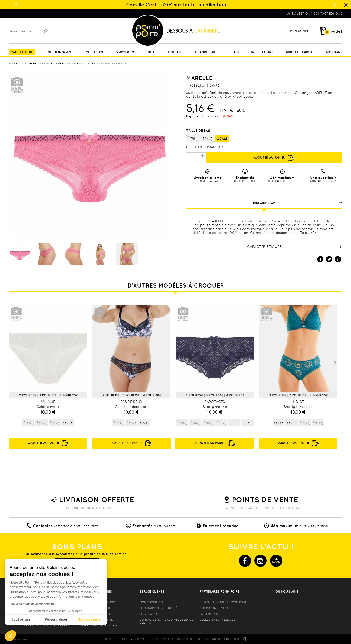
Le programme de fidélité (159, 608)
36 (193, 139)
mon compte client (154, 602)
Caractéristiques (295, 247)
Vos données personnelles (172, 639)
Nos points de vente (215, 608)
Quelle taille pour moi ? (205, 147)
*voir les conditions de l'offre (43, 625)
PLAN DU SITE (231, 639)
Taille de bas (199, 131)
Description (298, 203)
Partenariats (209, 614)
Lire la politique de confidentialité (32, 604)
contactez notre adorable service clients (166, 621)
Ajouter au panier (274, 158)
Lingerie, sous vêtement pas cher (33, 14)
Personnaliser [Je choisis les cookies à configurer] (56, 620)
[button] (10, 636)
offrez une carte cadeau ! (100, 625)
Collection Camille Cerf (218, 620)
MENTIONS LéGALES (207, 639)
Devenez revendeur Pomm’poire (223, 602)
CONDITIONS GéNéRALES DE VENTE (127, 639)
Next (335, 363)
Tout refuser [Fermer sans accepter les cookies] (22, 620)
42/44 (222, 139)
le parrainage (150, 614)
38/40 (208, 139)
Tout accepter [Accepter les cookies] (90, 620)
